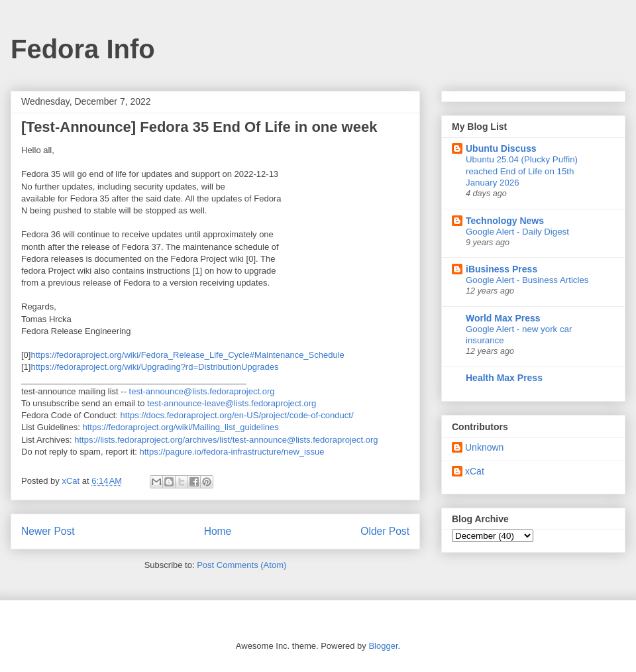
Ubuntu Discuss (501, 148)
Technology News (505, 221)
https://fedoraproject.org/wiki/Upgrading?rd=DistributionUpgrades (154, 367)
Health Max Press (504, 378)
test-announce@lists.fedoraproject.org (202, 391)
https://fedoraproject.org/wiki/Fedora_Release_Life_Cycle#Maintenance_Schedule (187, 355)
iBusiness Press (502, 269)
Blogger (383, 646)
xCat (475, 471)
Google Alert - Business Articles (527, 280)
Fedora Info (83, 49)
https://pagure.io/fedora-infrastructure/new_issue (232, 452)
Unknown (484, 447)
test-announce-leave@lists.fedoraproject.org (232, 403)
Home (218, 531)
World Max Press (503, 318)
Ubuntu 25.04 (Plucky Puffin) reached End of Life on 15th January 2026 (522, 171)
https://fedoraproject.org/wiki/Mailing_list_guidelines (181, 427)
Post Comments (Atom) (241, 565)
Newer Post (48, 531)
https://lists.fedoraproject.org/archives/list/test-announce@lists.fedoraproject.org (226, 440)
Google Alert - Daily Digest (517, 232)
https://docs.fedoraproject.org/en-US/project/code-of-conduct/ (237, 415)
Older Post (385, 531)
